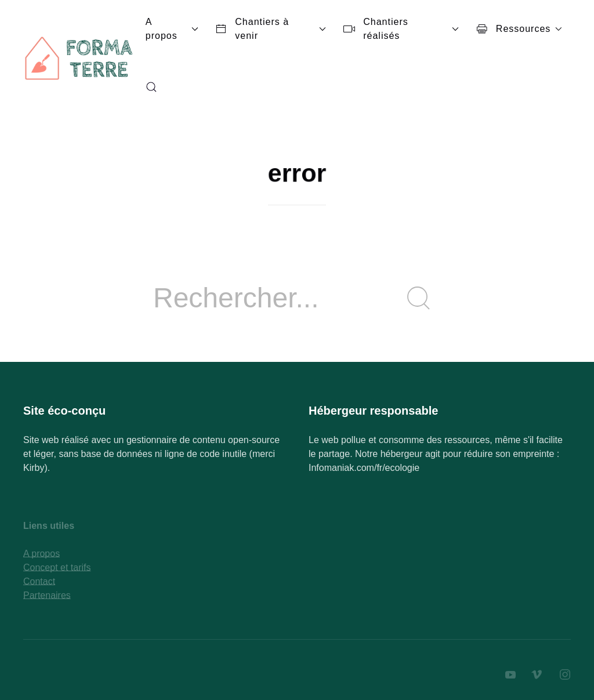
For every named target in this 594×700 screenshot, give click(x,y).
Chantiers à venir (271, 29)
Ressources (519, 29)
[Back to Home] (80, 58)
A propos (172, 29)
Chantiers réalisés (401, 29)
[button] (151, 87)
